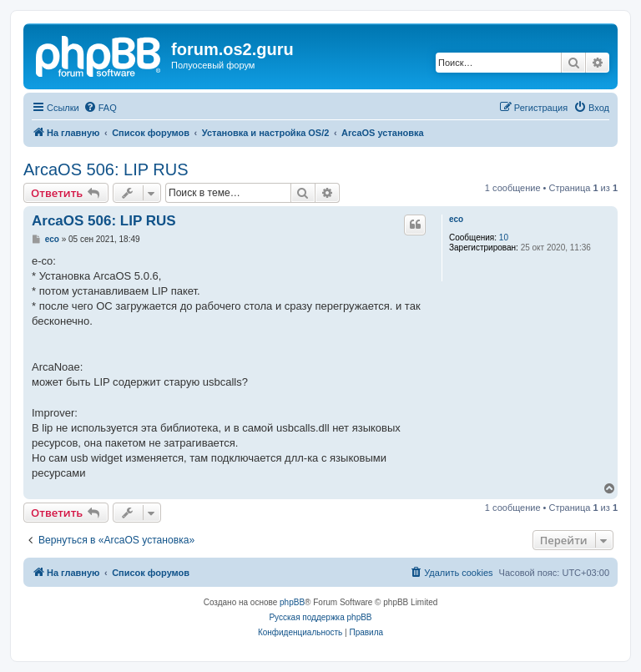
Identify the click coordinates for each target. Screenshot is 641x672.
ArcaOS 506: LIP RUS (106, 169)
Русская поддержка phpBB (320, 617)
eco (456, 219)
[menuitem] (100, 108)
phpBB (292, 602)
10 (504, 237)
